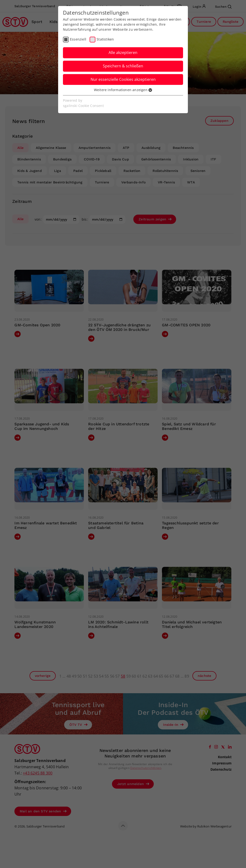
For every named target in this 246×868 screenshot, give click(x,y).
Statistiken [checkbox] (105, 39)
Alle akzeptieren (123, 53)
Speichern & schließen (123, 66)
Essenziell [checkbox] (78, 39)
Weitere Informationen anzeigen (123, 90)
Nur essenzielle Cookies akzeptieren (123, 79)
